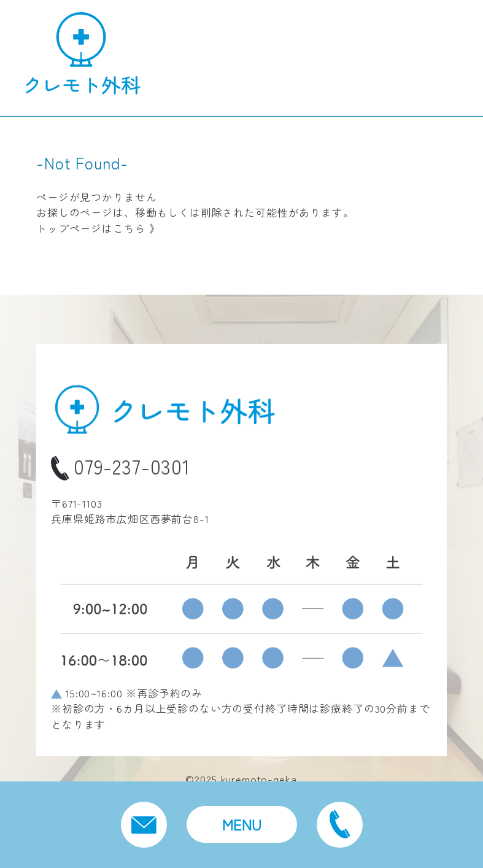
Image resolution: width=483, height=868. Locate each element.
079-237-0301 (121, 466)
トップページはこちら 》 (98, 228)
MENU (242, 824)
